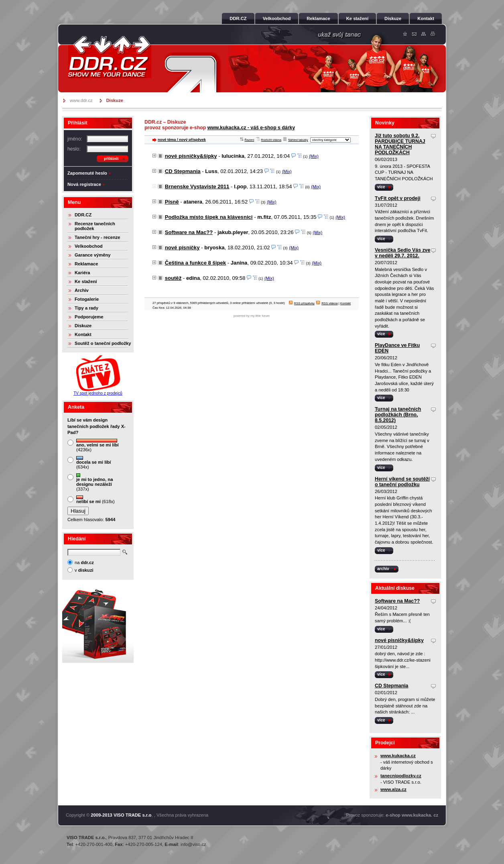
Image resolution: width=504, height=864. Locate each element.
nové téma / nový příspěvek (182, 140)
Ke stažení (86, 281)
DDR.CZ (83, 215)
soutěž (173, 278)
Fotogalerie (87, 299)
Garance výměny (93, 255)
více (381, 187)
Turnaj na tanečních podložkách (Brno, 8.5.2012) (398, 415)
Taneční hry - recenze (98, 237)
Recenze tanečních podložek (95, 226)
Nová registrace (84, 184)
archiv (383, 569)
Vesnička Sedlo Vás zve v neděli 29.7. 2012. (402, 253)
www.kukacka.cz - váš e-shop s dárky (251, 128)
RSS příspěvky (302, 303)
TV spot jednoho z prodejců (98, 393)
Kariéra (82, 273)
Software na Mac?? (189, 232)
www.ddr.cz (81, 100)
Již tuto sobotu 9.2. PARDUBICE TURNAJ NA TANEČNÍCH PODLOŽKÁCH (400, 144)
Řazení (247, 140)
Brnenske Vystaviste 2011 (197, 186)
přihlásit (111, 158)
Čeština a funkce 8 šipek (195, 263)
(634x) (93, 463)
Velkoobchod (89, 246)
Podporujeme (89, 317)
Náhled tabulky (296, 140)
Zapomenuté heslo (87, 173)
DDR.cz (110, 57)
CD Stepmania (183, 171)
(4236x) (98, 445)
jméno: (75, 139)
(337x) (94, 482)
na (84, 562)
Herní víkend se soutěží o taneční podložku (402, 482)
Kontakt (83, 334)
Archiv (82, 290)
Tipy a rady (86, 308)
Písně (172, 202)
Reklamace (86, 264)
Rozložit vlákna (269, 140)
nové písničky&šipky (191, 156)
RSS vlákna (327, 303)
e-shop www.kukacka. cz (412, 815)
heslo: (74, 149)
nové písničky (182, 248)
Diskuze (83, 326)
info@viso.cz (193, 844)
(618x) (96, 500)
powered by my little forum (252, 316)
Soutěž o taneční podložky (103, 343)
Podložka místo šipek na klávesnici (209, 217)
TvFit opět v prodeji (398, 198)
